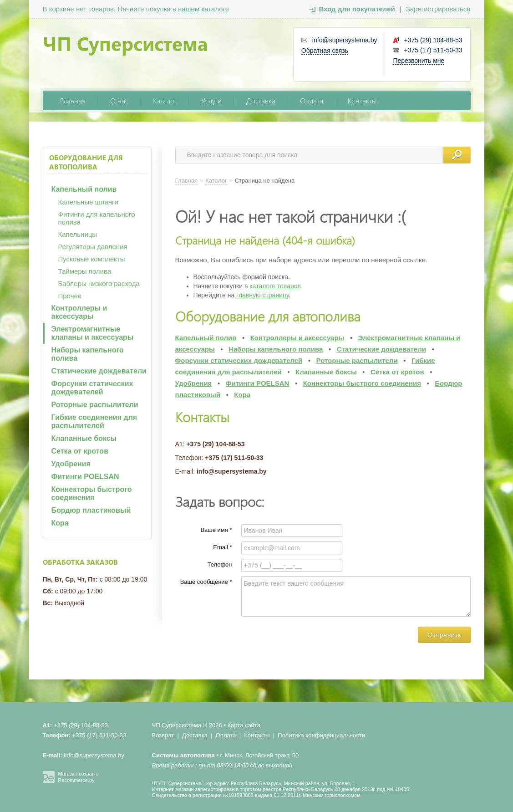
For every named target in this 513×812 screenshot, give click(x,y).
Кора (60, 523)
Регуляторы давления (93, 247)
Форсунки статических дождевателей (92, 388)
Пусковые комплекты (92, 259)
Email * (222, 547)
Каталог (165, 100)
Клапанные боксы (84, 438)
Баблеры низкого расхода (99, 283)
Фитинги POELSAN (85, 477)
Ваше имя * (216, 530)
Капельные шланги (88, 202)
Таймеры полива (85, 271)
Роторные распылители (95, 405)
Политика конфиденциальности (321, 735)
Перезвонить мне (419, 61)
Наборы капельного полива (88, 354)
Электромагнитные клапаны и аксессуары (93, 333)
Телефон (220, 564)
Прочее (70, 296)
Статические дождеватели (99, 371)
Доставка (261, 100)
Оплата (312, 100)
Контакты (362, 100)
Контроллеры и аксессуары (79, 312)
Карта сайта (244, 725)
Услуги (211, 100)
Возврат (163, 735)
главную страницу (262, 295)
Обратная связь (325, 51)
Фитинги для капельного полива (97, 218)
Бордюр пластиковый (91, 510)
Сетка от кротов (80, 451)
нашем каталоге (203, 9)
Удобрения (71, 464)
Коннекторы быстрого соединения (92, 493)
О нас (119, 100)
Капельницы (78, 234)
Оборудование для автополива (86, 162)
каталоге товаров (275, 286)
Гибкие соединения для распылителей (94, 421)
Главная (73, 100)
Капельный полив (84, 189)
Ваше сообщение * (206, 582)
